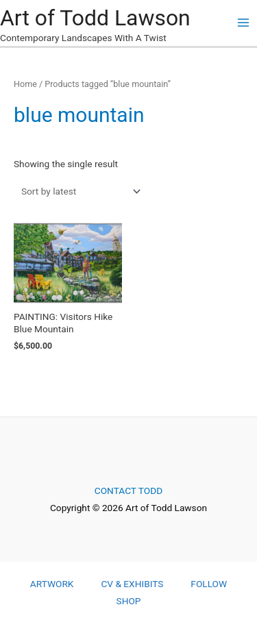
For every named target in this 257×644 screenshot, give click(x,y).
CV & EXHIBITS (132, 584)
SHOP (129, 601)
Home (25, 84)
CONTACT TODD (128, 491)
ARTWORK (52, 584)
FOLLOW (209, 584)
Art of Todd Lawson (95, 18)
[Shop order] (78, 191)
